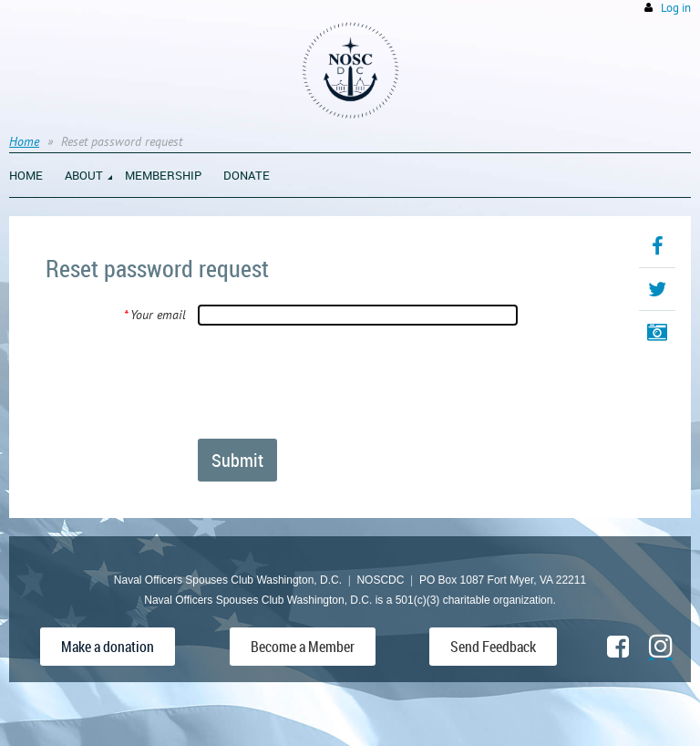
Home (24, 141)
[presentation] (336, 381)
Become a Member (303, 647)
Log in (676, 8)
